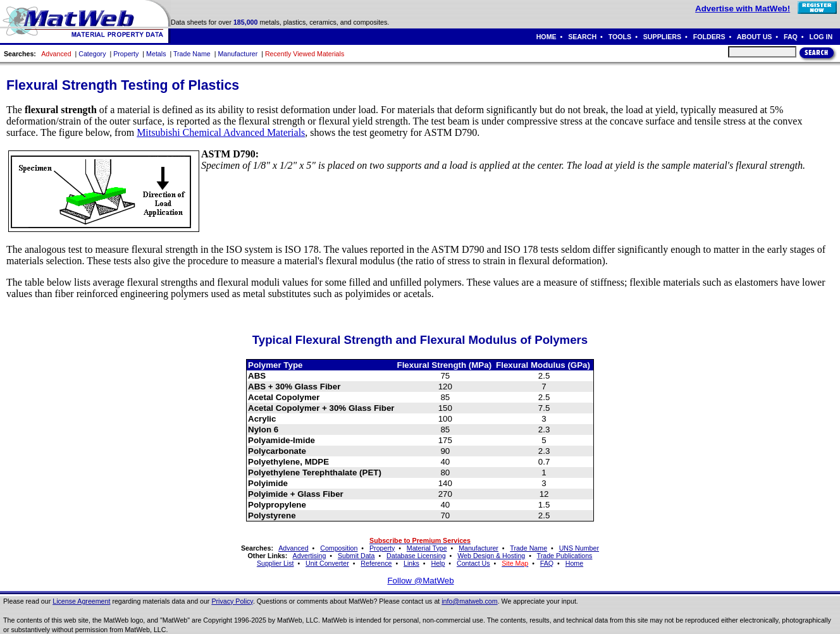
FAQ (791, 37)
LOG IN (821, 37)
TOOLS (620, 37)
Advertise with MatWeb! (743, 9)
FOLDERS (709, 37)
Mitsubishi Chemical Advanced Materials (221, 132)
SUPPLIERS (662, 37)
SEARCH (582, 37)
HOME (547, 37)
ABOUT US (755, 37)
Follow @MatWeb (420, 581)
